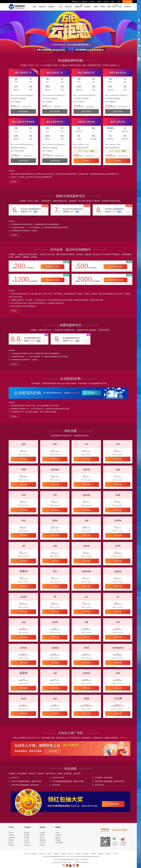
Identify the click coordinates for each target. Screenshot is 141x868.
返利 (139, 61)
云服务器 (78, 6)
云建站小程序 (99, 7)
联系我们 (11, 845)
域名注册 (42, 7)
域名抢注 (51, 7)
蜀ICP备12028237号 (93, 857)
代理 (139, 41)
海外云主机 (27, 845)
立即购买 (86, 161)
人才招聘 (49, 854)
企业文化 (11, 835)
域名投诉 (93, 854)
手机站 (57, 833)
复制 (92, 151)
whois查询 (58, 835)
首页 (34, 7)
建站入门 (42, 838)
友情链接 (56, 854)
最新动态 (11, 840)
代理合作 (128, 7)
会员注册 (42, 833)
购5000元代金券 (115, 267)
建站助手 (58, 838)
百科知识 (108, 854)
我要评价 (79, 854)
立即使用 (92, 393)
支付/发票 (42, 843)
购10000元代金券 (116, 280)
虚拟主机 (69, 7)
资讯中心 (93, 2)
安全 (120, 7)
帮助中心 (100, 2)
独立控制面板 (59, 843)
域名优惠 (27, 833)
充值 (139, 48)
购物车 (76, 2)
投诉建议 (86, 854)
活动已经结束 (23, 111)
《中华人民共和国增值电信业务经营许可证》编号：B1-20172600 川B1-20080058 (64, 857)
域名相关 (42, 835)
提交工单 (107, 2)
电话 (139, 35)
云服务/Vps (43, 840)
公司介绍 (11, 833)
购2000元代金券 (52, 267)
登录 (119, 2)
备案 (113, 2)
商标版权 (112, 6)
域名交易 (27, 838)
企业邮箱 (87, 7)
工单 (139, 55)
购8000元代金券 (53, 280)
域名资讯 (64, 854)
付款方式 (41, 854)
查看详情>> (124, 738)
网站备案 (42, 845)
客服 (139, 28)
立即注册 (23, 459)
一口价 (60, 7)
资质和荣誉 (12, 838)
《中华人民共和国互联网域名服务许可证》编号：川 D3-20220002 (70, 859)
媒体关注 (11, 843)
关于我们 (26, 854)
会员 (139, 22)
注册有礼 (127, 2)
